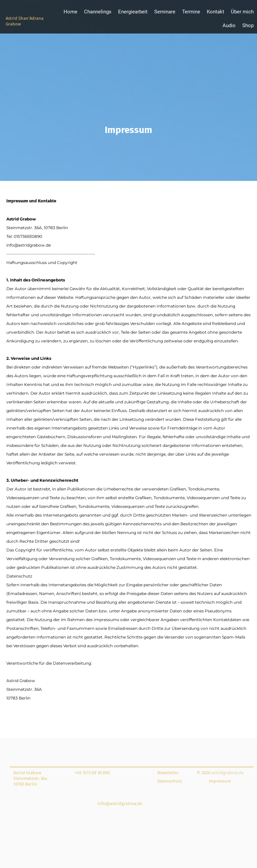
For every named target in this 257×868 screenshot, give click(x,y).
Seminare (165, 12)
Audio (229, 25)
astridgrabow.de (227, 773)
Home (70, 12)
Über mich (242, 12)
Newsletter (168, 773)
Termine (191, 12)
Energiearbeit (133, 12)
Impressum (220, 781)
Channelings (98, 12)
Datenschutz (170, 781)
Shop (248, 25)
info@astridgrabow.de (120, 804)
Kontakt (216, 12)
